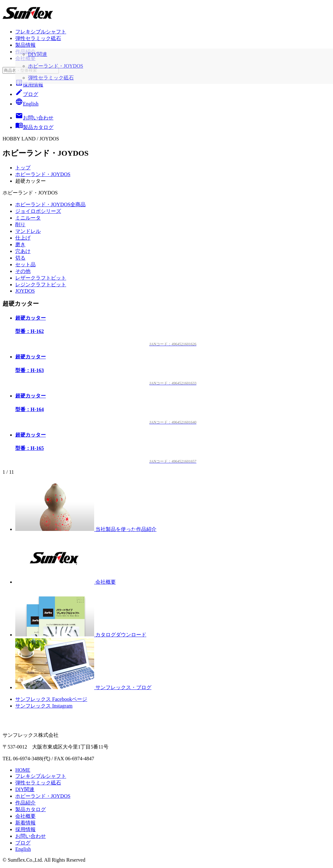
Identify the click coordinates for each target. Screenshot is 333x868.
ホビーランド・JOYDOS (43, 174)
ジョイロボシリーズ (38, 211)
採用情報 (29, 85)
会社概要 (25, 58)
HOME (23, 770)
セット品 (25, 264)
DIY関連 (25, 789)
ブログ (27, 94)
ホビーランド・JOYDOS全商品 (50, 204)
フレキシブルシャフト (41, 32)
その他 (23, 271)
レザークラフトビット (41, 278)
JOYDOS (25, 291)
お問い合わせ (31, 836)
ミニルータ (28, 218)
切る (20, 258)
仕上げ (23, 238)
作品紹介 (25, 52)
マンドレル (28, 231)
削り (20, 224)
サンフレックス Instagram (44, 706)
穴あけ (23, 251)
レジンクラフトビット (41, 285)
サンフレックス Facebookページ (51, 699)
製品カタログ (31, 809)
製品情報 (25, 45)
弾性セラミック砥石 (38, 38)
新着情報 (25, 823)
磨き (20, 244)
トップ (23, 168)
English (27, 104)
